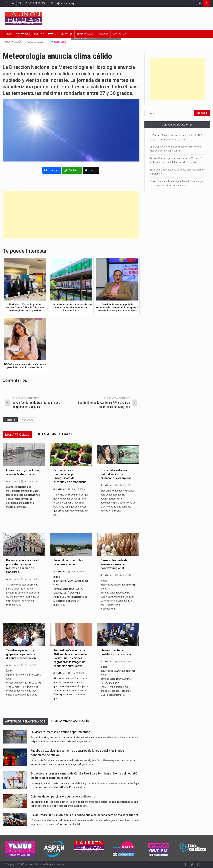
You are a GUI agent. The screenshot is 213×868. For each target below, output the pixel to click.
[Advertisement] (71, 215)
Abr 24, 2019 (125, 661)
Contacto (120, 34)
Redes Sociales (36, 42)
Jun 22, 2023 (78, 673)
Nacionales (23, 34)
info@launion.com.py (63, 3)
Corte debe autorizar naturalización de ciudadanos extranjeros (116, 474)
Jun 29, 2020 (31, 481)
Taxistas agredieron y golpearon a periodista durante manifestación (21, 654)
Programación (13, 42)
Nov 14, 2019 (31, 579)
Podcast (103, 34)
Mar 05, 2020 (125, 485)
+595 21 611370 (36, 3)
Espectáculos (85, 34)
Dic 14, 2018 (30, 665)
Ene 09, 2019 (78, 571)
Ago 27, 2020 (78, 489)
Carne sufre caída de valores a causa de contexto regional (114, 564)
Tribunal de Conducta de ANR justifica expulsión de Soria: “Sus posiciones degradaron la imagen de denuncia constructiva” (70, 658)
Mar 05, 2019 (125, 575)
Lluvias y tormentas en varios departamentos (60, 732)
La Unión (13, 481)
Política (39, 34)
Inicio (8, 34)
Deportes (67, 34)
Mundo (52, 34)
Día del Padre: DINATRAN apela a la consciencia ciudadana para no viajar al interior (85, 815)
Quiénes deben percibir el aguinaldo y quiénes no (63, 796)
